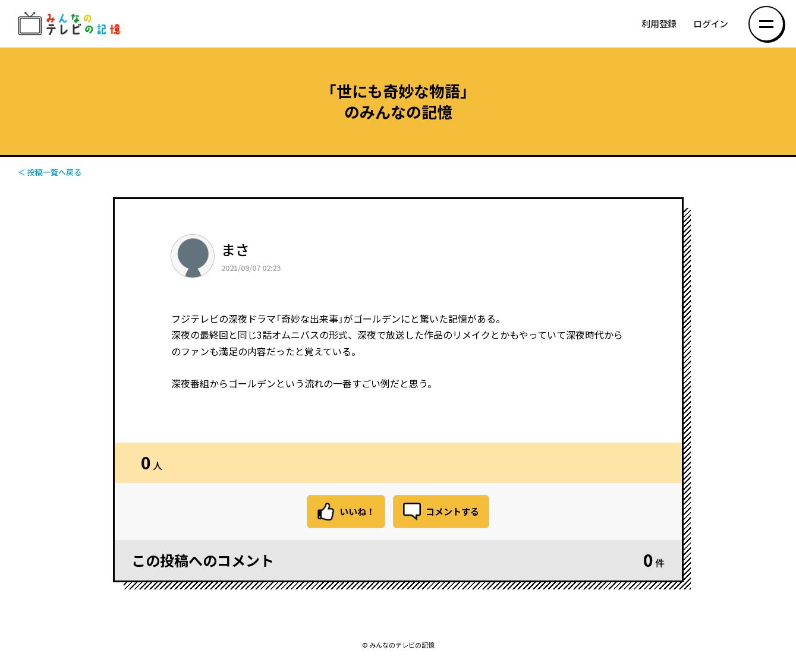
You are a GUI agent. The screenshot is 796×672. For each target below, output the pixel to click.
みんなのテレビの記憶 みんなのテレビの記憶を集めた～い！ (71, 24)
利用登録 (659, 24)
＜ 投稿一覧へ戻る (50, 172)
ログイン (711, 24)
